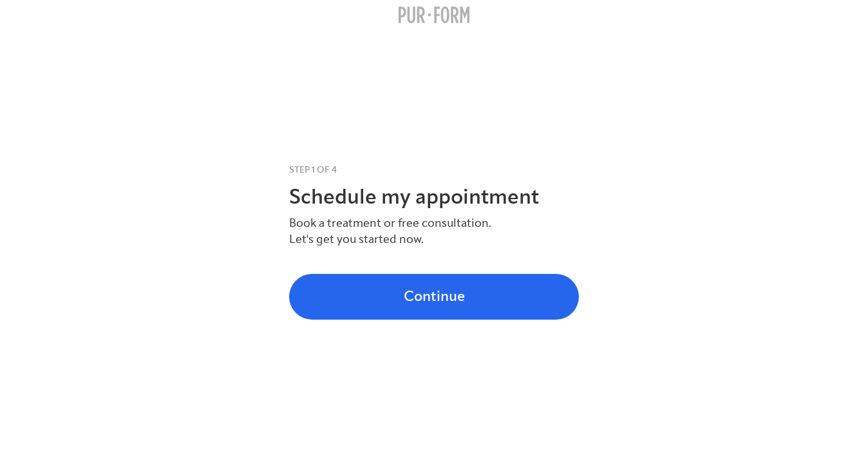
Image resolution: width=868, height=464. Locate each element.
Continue (434, 296)
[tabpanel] (434, 205)
